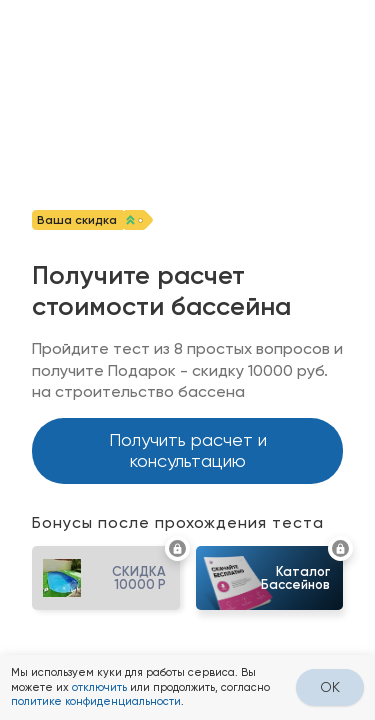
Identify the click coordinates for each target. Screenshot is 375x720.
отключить (99, 687)
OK (330, 687)
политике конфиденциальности (96, 701)
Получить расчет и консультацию (188, 450)
